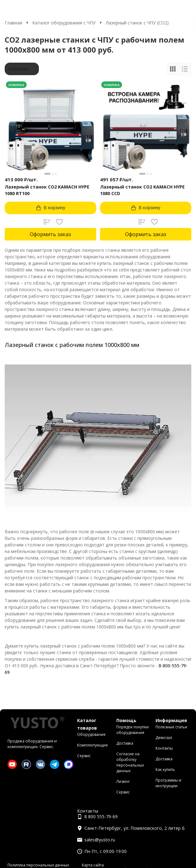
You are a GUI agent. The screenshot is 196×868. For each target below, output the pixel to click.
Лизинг (123, 781)
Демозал (164, 738)
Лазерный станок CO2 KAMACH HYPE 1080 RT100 (47, 190)
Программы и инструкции (168, 783)
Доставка (125, 743)
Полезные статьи (171, 727)
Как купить (165, 770)
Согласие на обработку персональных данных (130, 762)
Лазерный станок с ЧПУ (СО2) (137, 23)
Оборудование (91, 734)
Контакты (164, 748)
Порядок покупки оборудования (132, 730)
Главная (13, 23)
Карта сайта (93, 865)
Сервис (84, 756)
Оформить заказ (50, 234)
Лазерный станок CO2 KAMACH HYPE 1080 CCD (142, 190)
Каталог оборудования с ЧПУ (64, 23)
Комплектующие (93, 745)
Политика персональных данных (38, 865)
